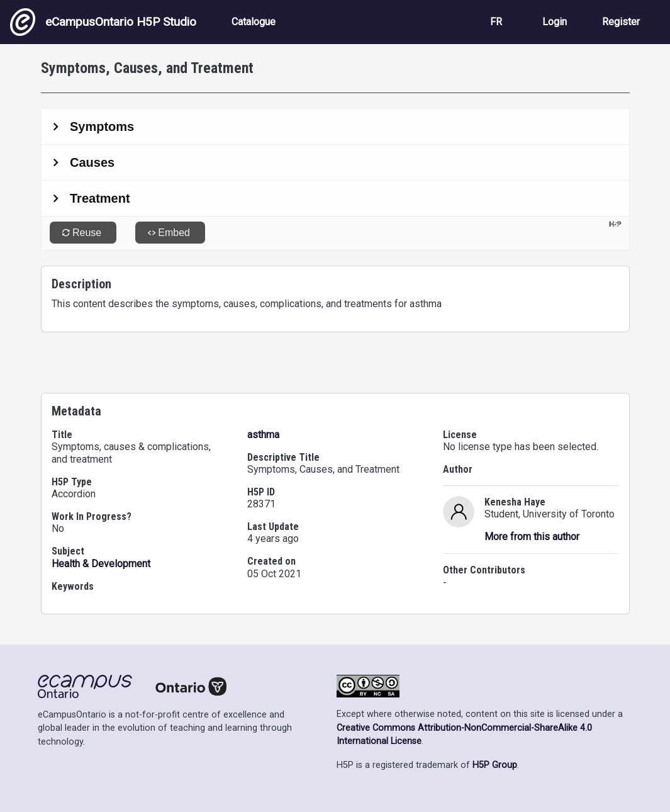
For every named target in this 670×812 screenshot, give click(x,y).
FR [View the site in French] (496, 22)
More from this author (532, 537)
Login (555, 22)
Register (621, 22)
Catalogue (254, 22)
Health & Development (101, 564)
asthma (263, 435)
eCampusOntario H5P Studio (103, 22)
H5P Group (495, 765)
